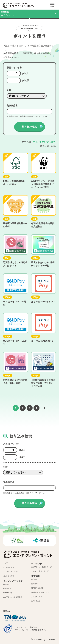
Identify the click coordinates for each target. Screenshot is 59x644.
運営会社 (34, 579)
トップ (6, 563)
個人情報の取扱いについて (41, 592)
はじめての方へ (9, 567)
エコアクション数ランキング (41, 567)
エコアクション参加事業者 (13, 597)
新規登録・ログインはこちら (9, 14)
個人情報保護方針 (37, 588)
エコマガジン (8, 593)
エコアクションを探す (11, 572)
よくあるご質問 (37, 597)
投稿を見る (7, 588)
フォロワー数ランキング (40, 571)
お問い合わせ (36, 601)
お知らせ (6, 584)
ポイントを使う (9, 576)
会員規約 (34, 584)
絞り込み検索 (30, 127)
